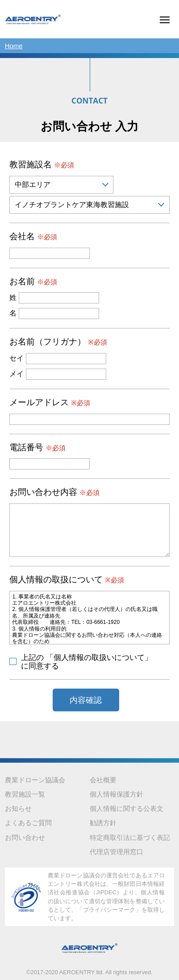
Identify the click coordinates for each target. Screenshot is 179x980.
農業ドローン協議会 (35, 780)
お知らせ (18, 808)
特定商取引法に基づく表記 (130, 837)
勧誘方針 (103, 823)
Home (14, 46)
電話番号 (37, 447)
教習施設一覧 (25, 794)
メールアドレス (50, 402)
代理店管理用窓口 (117, 852)
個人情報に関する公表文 (127, 808)
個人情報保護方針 (117, 794)
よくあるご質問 (28, 823)
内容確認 (86, 700)
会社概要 (103, 780)
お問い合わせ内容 (54, 492)
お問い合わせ (25, 837)
